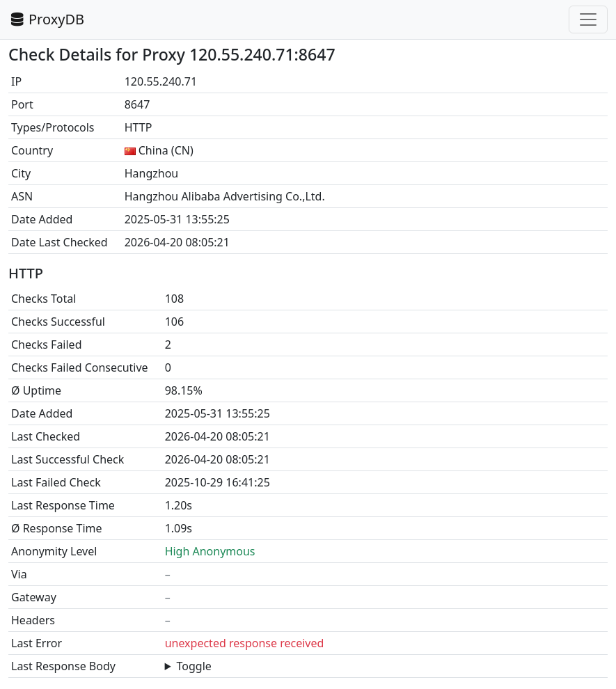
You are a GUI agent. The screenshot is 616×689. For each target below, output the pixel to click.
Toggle (194, 666)
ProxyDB (46, 19)
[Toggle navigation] (588, 19)
